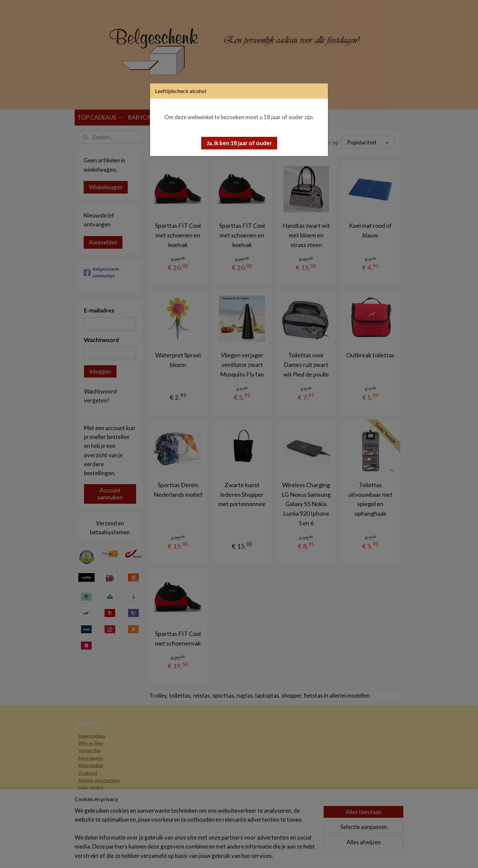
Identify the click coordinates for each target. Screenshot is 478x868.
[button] (239, 143)
